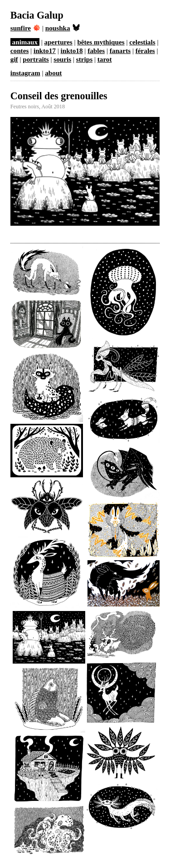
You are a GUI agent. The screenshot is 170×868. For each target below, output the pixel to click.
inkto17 (45, 51)
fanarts (120, 51)
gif (14, 59)
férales (145, 51)
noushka (63, 28)
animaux (25, 42)
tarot (105, 59)
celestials (142, 42)
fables (96, 51)
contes (20, 51)
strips (84, 59)
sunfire (25, 28)
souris (62, 59)
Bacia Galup (37, 15)
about (53, 73)
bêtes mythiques (101, 42)
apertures (58, 42)
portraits (36, 59)
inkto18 (72, 51)
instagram (25, 73)
